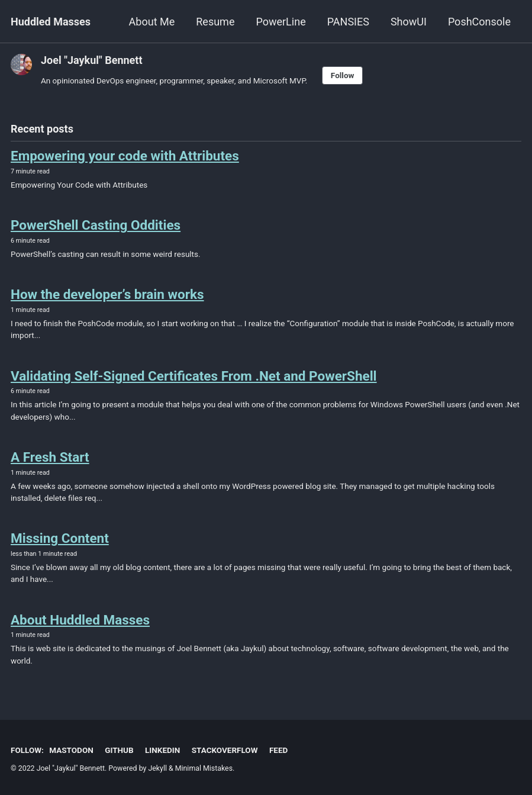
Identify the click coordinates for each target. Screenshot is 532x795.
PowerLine (280, 22)
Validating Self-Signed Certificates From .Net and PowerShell (194, 376)
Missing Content (60, 538)
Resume (215, 22)
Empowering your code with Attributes (125, 156)
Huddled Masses (51, 22)
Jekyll (157, 768)
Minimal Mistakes (204, 768)
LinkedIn (162, 750)
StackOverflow (225, 750)
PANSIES (348, 22)
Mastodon (71, 750)
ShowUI (409, 22)
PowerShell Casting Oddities (96, 225)
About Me (152, 22)
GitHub (119, 750)
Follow (343, 75)
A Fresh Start (50, 457)
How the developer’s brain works (107, 294)
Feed (278, 750)
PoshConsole (479, 22)
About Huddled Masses (80, 620)
